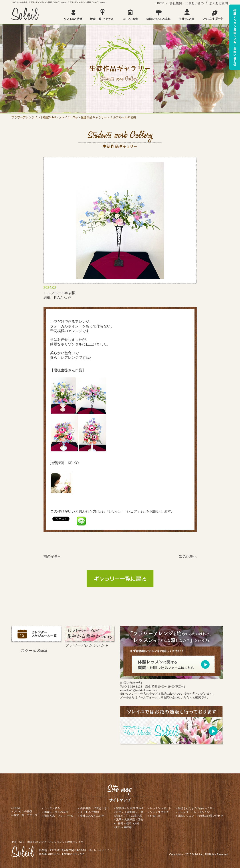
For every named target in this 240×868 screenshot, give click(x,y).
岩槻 (118, 816)
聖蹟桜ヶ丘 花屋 (126, 808)
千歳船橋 (130, 812)
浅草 (119, 820)
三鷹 (141, 812)
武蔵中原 (137, 816)
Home (160, 3)
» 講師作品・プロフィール (58, 816)
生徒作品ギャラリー (94, 117)
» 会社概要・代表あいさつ (94, 808)
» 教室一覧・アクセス (24, 815)
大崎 (137, 823)
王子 (125, 816)
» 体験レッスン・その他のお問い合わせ (199, 816)
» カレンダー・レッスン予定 (193, 812)
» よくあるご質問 (88, 812)
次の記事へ (188, 556)
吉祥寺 (128, 827)
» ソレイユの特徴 (22, 811)
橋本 (129, 823)
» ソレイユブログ (158, 812)
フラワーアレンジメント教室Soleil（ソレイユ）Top (45, 117)
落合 (141, 820)
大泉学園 (130, 820)
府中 (119, 812)
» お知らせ (154, 816)
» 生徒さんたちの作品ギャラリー (195, 808)
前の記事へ (52, 556)
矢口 (118, 827)
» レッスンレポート (159, 808)
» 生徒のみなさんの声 (91, 816)
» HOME (16, 808)
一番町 (119, 823)
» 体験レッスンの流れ (55, 812)
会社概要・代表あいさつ (187, 3)
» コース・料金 (51, 808)
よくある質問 (218, 3)
